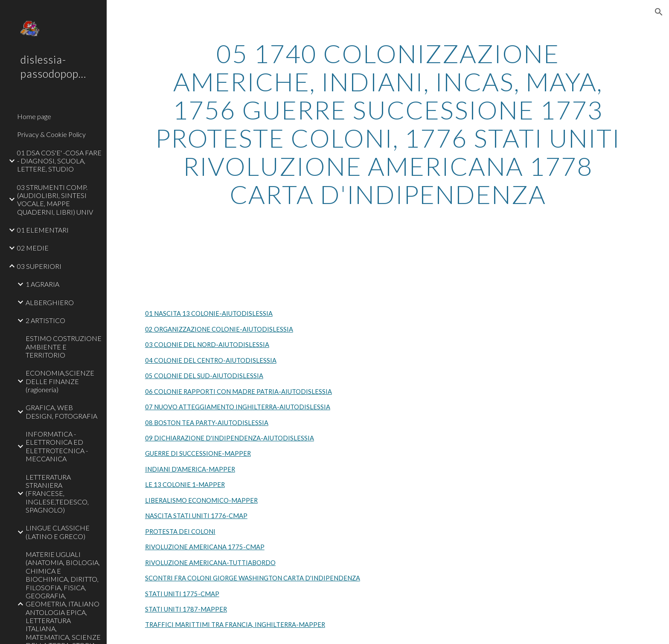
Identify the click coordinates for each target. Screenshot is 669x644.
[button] (659, 12)
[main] (388, 124)
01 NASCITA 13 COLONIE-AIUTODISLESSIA (209, 313)
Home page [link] (34, 116)
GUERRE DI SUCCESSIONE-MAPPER (198, 453)
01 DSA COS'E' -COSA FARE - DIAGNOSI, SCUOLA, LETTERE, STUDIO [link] (59, 161)
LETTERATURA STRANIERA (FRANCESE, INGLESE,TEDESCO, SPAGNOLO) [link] (57, 493)
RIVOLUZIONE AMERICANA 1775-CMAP (205, 547)
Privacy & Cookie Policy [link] (51, 134)
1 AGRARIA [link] (42, 284)
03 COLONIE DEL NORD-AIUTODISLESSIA (207, 345)
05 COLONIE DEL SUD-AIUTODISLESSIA (204, 376)
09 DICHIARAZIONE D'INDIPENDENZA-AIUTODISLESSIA (230, 438)
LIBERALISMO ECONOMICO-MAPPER (201, 500)
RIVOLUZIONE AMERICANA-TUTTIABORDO (210, 563)
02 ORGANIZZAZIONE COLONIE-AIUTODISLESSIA (219, 329)
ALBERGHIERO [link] (50, 302)
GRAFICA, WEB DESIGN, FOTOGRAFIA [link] (61, 411)
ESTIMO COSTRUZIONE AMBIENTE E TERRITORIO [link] (64, 347)
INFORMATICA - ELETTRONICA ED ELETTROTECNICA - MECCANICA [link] (57, 446)
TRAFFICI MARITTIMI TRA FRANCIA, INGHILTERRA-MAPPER (235, 625)
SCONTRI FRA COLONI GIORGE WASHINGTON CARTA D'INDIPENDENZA (253, 578)
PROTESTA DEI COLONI (180, 532)
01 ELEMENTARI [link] (43, 230)
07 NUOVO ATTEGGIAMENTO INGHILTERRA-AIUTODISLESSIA (238, 407)
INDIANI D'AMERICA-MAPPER (190, 469)
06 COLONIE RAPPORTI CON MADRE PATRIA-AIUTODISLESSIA (239, 392)
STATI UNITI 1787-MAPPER (186, 609)
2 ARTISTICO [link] (45, 320)
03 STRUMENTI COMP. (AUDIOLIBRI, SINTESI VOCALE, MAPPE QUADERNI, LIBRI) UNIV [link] (55, 200)
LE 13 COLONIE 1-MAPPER (185, 485)
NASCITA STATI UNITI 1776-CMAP (196, 516)
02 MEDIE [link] (33, 248)
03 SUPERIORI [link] (39, 266)
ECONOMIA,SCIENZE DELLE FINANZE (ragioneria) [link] (60, 381)
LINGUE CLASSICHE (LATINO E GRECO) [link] (58, 532)
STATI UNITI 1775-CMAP (182, 594)
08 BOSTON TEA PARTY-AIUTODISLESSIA (207, 423)
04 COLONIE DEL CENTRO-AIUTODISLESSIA (211, 360)
